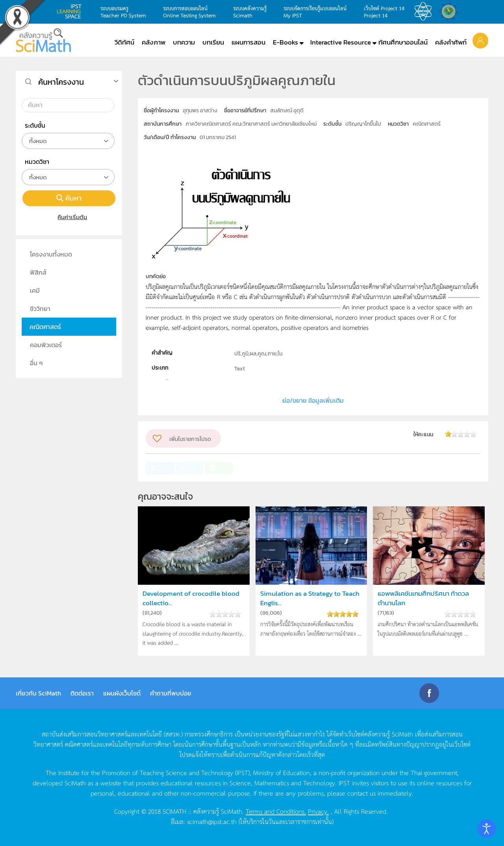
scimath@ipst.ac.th (212, 821)
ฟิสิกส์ (38, 272)
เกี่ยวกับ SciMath (38, 693)
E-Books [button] (285, 42)
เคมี (35, 290)
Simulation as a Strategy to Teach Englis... (310, 598)
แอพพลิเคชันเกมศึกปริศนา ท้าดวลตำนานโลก (423, 598)
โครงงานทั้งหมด (51, 254)
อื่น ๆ (36, 363)
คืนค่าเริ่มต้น (69, 217)
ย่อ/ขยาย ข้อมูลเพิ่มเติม (313, 400)
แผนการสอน (248, 42)
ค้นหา (69, 198)
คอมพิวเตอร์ (46, 345)
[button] (480, 40)
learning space (71, 11)
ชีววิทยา (40, 309)
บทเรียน (213, 42)
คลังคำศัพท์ (451, 42)
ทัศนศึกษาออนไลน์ (403, 42)
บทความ (184, 42)
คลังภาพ (154, 42)
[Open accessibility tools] (487, 829)
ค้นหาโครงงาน (61, 82)
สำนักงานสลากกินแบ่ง (450, 11)
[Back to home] (43, 40)
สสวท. (425, 11)
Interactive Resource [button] (341, 42)
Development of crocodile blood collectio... (191, 598)
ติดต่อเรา (82, 693)
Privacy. (318, 811)
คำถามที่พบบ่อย (171, 693)
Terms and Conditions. (276, 811)
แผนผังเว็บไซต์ (122, 693)
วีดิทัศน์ (124, 42)
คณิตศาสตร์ (45, 327)
